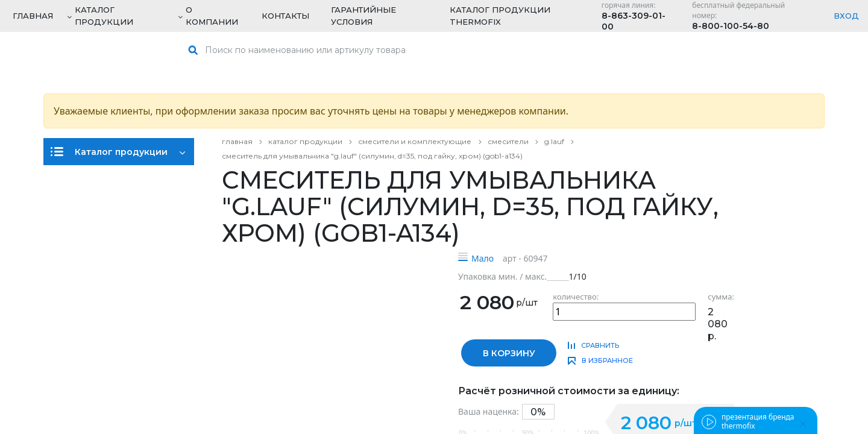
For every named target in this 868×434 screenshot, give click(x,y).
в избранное (607, 360)
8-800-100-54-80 (731, 26)
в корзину (509, 353)
